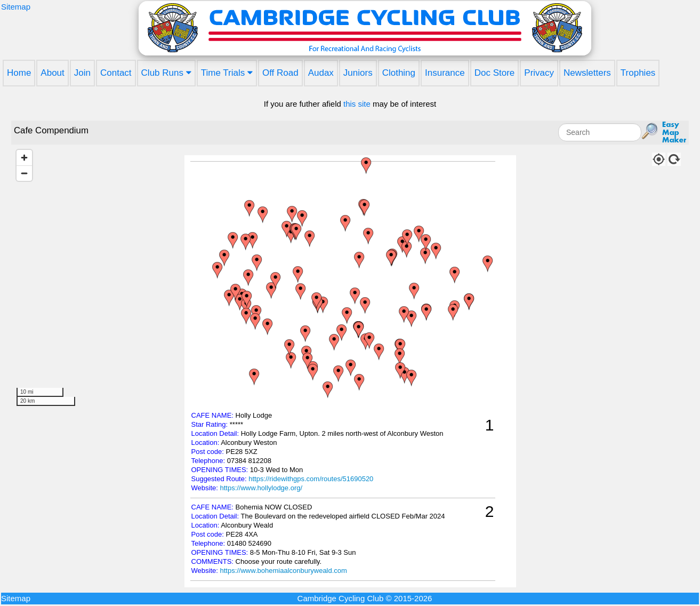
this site (357, 104)
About (52, 73)
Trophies (638, 73)
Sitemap (16, 7)
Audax (321, 73)
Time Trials (227, 73)
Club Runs (166, 73)
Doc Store (495, 73)
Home (19, 73)
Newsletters (587, 73)
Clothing (399, 73)
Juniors (358, 73)
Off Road (280, 73)
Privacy (539, 73)
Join (82, 73)
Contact (116, 73)
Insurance (445, 73)
